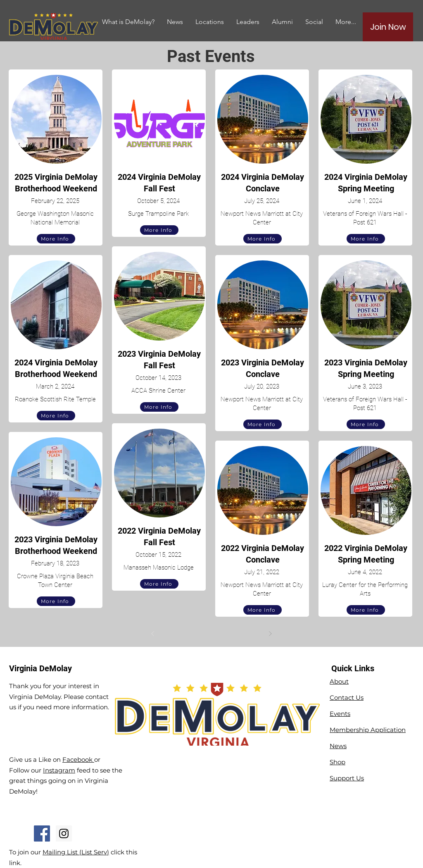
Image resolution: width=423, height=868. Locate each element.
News (338, 746)
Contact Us (347, 697)
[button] (282, 22)
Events (340, 714)
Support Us (347, 778)
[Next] (270, 634)
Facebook (78, 759)
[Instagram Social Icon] (64, 833)
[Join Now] (388, 27)
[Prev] (153, 634)
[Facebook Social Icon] (42, 833)
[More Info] (56, 239)
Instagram (59, 770)
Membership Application (368, 730)
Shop (337, 762)
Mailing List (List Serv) (76, 852)
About (339, 681)
